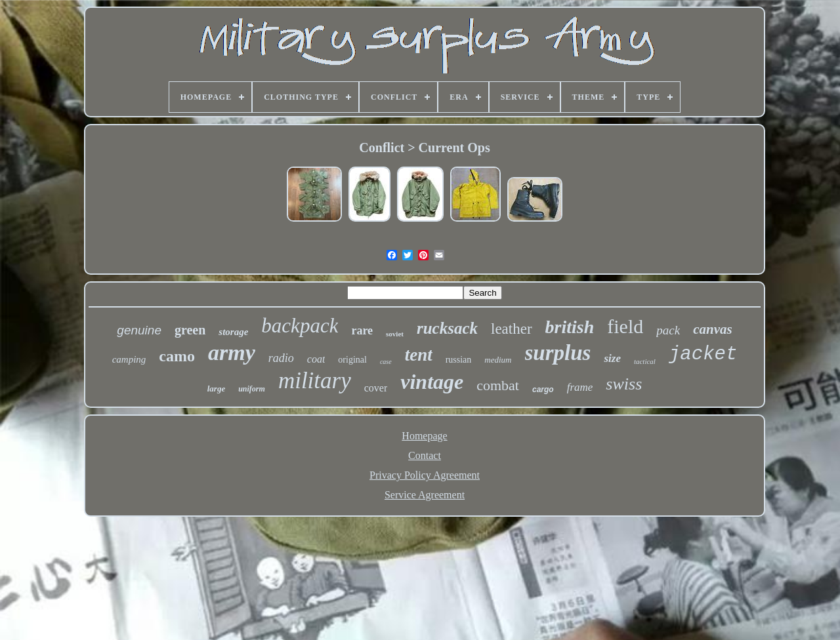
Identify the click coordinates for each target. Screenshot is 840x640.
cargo (543, 390)
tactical (645, 361)
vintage (432, 382)
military (315, 381)
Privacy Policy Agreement (425, 475)
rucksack (447, 328)
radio (281, 358)
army (232, 352)
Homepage (424, 436)
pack (668, 330)
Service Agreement (425, 495)
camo (177, 356)
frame (580, 387)
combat (498, 385)
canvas (713, 329)
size (612, 358)
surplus (558, 353)
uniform (252, 389)
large (216, 389)
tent (419, 355)
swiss (624, 384)
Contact (425, 455)
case (386, 362)
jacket (703, 354)
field (625, 326)
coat (316, 359)
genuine (139, 330)
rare (362, 330)
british (570, 327)
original (352, 360)
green (190, 330)
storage (233, 332)
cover (376, 388)
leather (512, 329)
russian (459, 360)
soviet (395, 334)
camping (129, 359)
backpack (300, 326)
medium (498, 360)
